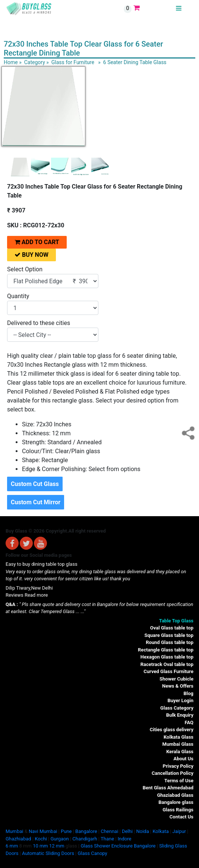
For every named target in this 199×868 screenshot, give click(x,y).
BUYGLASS (164, 8)
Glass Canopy (92, 853)
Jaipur (179, 831)
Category (35, 62)
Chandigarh (85, 839)
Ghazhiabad (18, 839)
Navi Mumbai (43, 831)
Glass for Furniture (73, 62)
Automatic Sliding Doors (48, 853)
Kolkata (161, 831)
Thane (107, 839)
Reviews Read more (27, 595)
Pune (66, 831)
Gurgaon (59, 839)
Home (11, 62)
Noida (142, 831)
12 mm (57, 846)
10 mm (40, 846)
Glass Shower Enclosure (106, 846)
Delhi (127, 831)
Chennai (109, 831)
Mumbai (14, 831)
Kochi (41, 839)
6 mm (12, 846)
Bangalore (86, 831)
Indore (125, 839)
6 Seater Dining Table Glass (135, 62)
